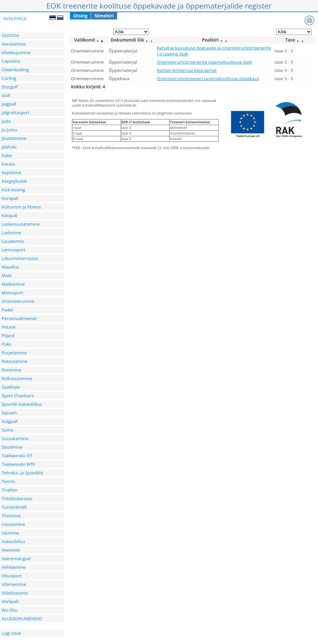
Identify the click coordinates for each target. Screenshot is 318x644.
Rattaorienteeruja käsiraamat (187, 70)
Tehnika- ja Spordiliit (22, 473)
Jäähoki (9, 147)
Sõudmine (12, 447)
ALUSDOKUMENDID (22, 619)
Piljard (8, 336)
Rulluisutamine (17, 378)
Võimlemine (14, 584)
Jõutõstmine (14, 138)
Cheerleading (15, 70)
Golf (6, 95)
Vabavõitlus (14, 541)
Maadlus (10, 267)
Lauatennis (13, 241)
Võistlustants (15, 593)
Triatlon (10, 490)
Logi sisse (11, 633)
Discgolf (10, 87)
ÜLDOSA (10, 35)
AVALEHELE (15, 18)
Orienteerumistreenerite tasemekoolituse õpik (205, 62)
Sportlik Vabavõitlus (22, 404)
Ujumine (10, 533)
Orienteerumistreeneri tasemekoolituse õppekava (208, 79)
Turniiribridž (14, 507)
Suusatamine (15, 438)
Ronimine (11, 370)
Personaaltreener (19, 318)
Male (7, 275)
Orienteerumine (18, 301)
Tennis (8, 481)
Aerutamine (14, 44)
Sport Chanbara (18, 396)
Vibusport (12, 576)
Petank (9, 327)
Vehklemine (14, 567)
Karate (8, 164)
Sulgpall (10, 421)
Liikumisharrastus (20, 258)
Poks (6, 344)
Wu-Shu (10, 610)
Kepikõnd (11, 173)
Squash (9, 413)
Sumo (8, 430)
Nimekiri (104, 16)
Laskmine (11, 233)
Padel (7, 310)
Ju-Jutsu (9, 130)
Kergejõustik (14, 181)
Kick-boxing (13, 190)
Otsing (80, 16)
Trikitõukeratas (17, 499)
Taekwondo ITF (17, 456)
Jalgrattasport (16, 113)
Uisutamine (13, 524)
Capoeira (11, 61)
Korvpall (10, 198)
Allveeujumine (16, 52)
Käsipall (10, 215)
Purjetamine (14, 353)
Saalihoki (11, 387)
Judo (6, 121)
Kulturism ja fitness (21, 207)
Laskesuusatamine (21, 224)
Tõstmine (11, 516)
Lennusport (14, 250)
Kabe (7, 155)
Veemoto (11, 550)
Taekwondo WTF (18, 464)
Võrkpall (10, 601)
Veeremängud (16, 559)
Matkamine (13, 284)
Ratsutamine (15, 361)
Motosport (13, 293)
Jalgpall (9, 104)
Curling (9, 78)
